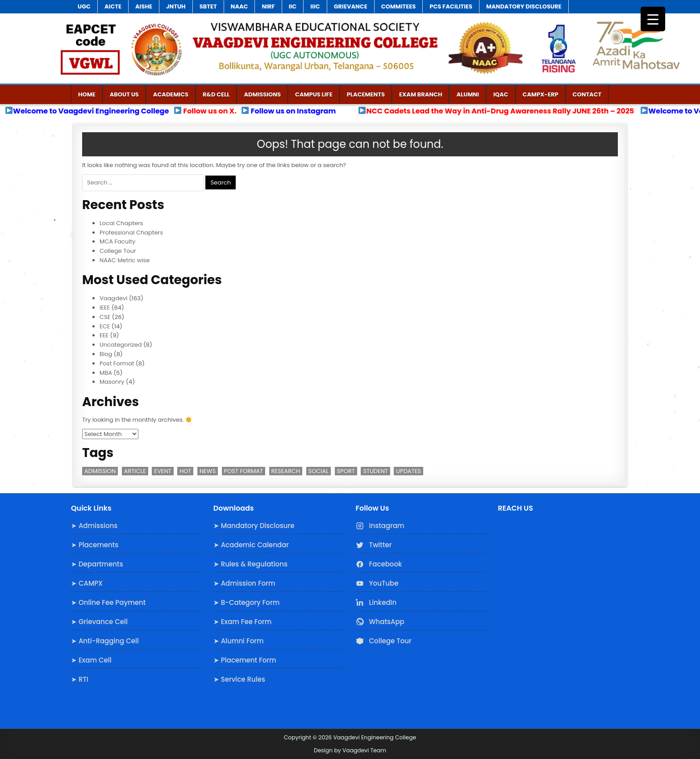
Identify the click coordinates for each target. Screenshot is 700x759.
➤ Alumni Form (239, 641)
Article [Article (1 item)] (135, 471)
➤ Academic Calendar (251, 545)
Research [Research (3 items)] (286, 471)
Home (87, 94)
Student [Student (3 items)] (375, 471)
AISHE (144, 6)
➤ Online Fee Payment (108, 602)
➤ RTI (80, 679)
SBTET (208, 6)
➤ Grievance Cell (99, 622)
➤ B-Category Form (247, 602)
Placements (366, 94)
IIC (293, 6)
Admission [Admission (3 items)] (100, 471)
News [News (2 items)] (208, 471)
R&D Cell (216, 94)
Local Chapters (121, 223)
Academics (171, 94)
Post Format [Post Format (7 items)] (244, 471)
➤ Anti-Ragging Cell (105, 641)
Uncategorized (121, 345)
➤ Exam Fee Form (243, 622)
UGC (84, 6)
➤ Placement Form (245, 660)
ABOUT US (124, 94)
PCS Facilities (451, 6)
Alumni (468, 94)
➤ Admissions (94, 526)
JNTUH (176, 6)
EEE (104, 335)
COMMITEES (399, 6)
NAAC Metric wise (125, 260)
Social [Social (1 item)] (319, 471)
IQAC (501, 94)
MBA (106, 373)
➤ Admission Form (244, 583)
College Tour (118, 251)
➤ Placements (95, 545)
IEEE (105, 308)
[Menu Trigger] (653, 19)
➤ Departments (97, 564)
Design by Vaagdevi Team (350, 750)
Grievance (351, 6)
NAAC (240, 6)
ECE (105, 326)
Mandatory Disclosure (524, 6)
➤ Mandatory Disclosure (254, 526)
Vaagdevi (114, 298)
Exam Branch (421, 94)
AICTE (113, 6)
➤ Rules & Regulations (250, 564)
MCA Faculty (117, 241)
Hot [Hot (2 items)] (185, 471)
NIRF (268, 6)
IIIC (315, 6)
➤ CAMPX (87, 583)
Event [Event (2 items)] (162, 471)
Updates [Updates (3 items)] (408, 471)
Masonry (112, 382)
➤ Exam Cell (91, 660)
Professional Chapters (131, 233)
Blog (106, 354)
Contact (587, 94)
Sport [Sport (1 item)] (346, 471)
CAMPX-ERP (541, 94)
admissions (262, 94)
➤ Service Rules (239, 679)
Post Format (117, 363)
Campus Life (314, 94)
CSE (105, 317)
